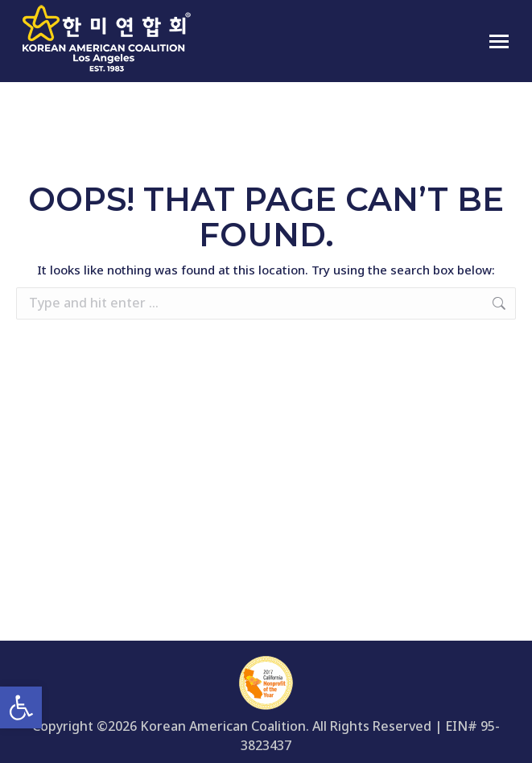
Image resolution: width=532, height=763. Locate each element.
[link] (21, 707)
